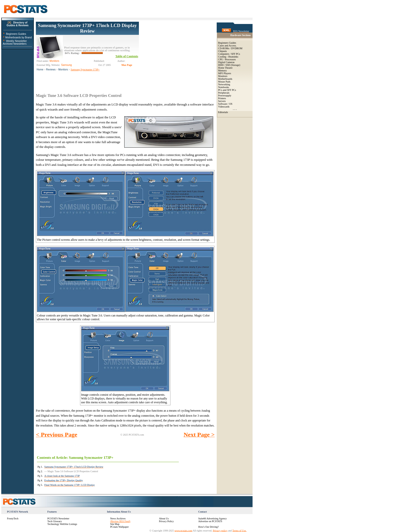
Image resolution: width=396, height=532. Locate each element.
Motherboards (225, 79)
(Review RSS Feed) (120, 521)
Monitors (63, 70)
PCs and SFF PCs (227, 90)
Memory (222, 71)
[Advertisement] (177, 53)
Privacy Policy (166, 521)
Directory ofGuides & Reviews (18, 24)
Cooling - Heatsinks (228, 57)
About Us (164, 518)
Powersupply (225, 96)
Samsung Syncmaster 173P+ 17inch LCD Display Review (87, 28)
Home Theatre (225, 68)
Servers (222, 101)
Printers (222, 98)
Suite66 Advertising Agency (213, 518)
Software (223, 104)
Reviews (51, 70)
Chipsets (222, 51)
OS (231, 104)
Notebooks (224, 87)
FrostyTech (13, 518)
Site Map (115, 524)
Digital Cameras (226, 62)
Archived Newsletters (15, 44)
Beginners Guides (16, 34)
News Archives (118, 518)
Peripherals (224, 93)
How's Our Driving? (208, 527)
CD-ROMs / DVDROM (230, 48)
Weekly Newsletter (17, 41)
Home (40, 70)
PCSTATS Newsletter (58, 518)
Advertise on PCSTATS (210, 521)
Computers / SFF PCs (229, 54)
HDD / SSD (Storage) (229, 65)
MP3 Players (225, 73)
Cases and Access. (227, 46)
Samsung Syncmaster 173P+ (85, 70)
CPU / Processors (227, 59)
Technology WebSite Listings (62, 524)
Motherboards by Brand (19, 37)
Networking (224, 84)
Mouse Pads (224, 82)
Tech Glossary (55, 521)
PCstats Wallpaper (119, 527)
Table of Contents (127, 56)
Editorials (223, 112)
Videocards (224, 107)
